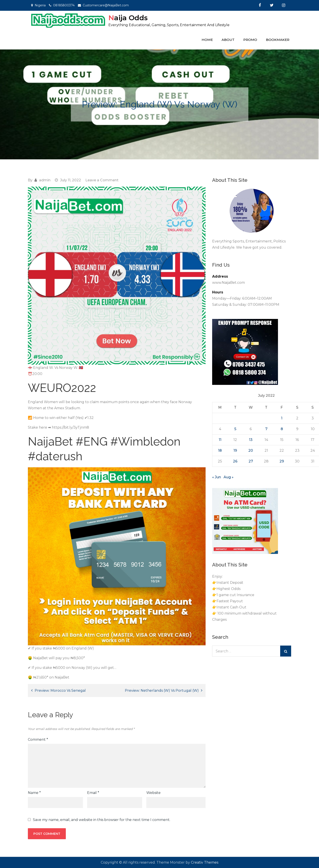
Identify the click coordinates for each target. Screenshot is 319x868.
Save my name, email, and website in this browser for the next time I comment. (102, 820)
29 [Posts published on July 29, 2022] (282, 461)
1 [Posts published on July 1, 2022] (282, 418)
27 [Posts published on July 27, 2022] (251, 461)
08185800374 (64, 5)
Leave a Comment (102, 180)
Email (93, 793)
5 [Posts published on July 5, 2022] (235, 429)
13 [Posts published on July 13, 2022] (251, 440)
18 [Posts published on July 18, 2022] (220, 450)
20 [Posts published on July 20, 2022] (251, 450)
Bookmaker (278, 40)
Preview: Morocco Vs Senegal (60, 691)
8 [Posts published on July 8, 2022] (282, 429)
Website (153, 793)
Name (34, 793)
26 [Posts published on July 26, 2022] (235, 461)
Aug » (228, 477)
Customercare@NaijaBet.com (106, 5)
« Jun (217, 477)
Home (207, 40)
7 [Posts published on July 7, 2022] (266, 429)
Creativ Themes (205, 862)
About (228, 40)
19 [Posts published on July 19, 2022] (235, 450)
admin (45, 180)
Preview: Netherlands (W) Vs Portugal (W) (162, 691)
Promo (250, 40)
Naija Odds (128, 18)
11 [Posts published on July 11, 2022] (220, 440)
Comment (38, 740)
